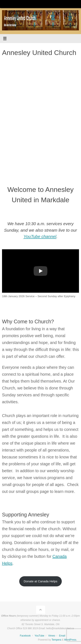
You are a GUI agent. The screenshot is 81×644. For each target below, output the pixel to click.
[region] (40, 119)
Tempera (56, 640)
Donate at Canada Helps (40, 581)
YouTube (39, 636)
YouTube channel (40, 236)
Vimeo (52, 636)
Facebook (25, 636)
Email (62, 636)
